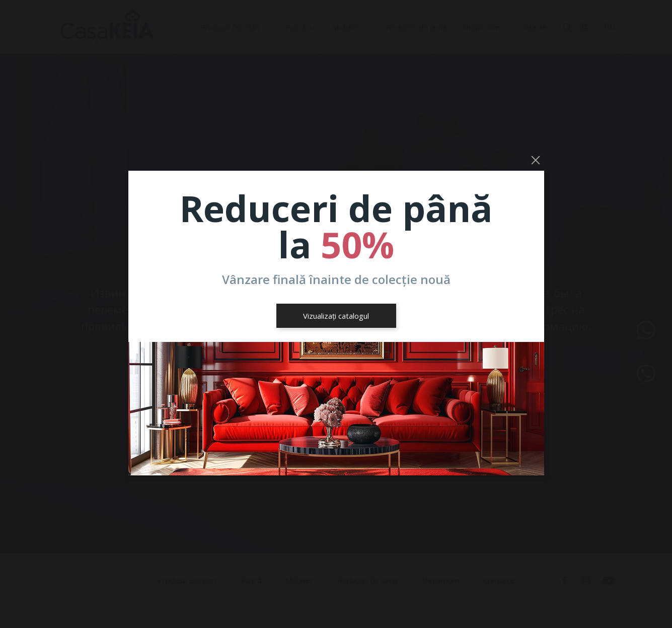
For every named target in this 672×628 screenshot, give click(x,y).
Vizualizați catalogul (336, 316)
